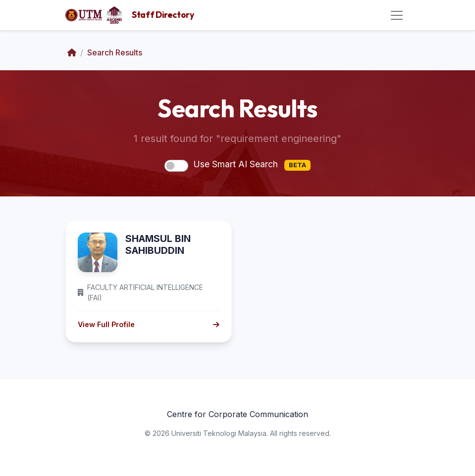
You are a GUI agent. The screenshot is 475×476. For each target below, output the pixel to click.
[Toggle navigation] (397, 15)
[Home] (72, 52)
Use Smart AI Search (252, 165)
